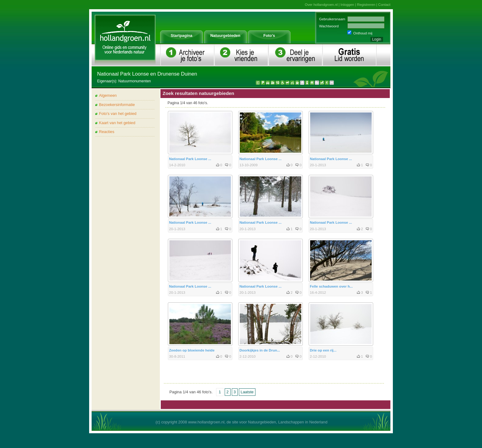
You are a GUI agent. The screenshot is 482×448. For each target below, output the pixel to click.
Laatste (247, 392)
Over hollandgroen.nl (321, 5)
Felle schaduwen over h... (331, 286)
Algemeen (108, 95)
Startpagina (181, 35)
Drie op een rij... (323, 350)
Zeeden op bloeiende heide (192, 350)
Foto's (269, 35)
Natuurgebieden (225, 35)
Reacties (107, 132)
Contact (384, 5)
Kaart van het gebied (117, 123)
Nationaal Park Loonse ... (190, 159)
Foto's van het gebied (118, 114)
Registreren (366, 5)
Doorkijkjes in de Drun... (260, 350)
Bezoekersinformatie (117, 105)
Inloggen (347, 5)
